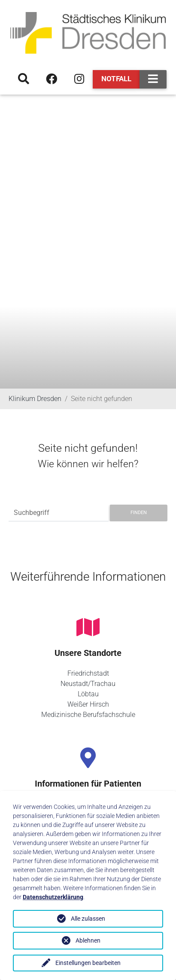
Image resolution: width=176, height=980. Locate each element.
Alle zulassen (88, 919)
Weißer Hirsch (88, 704)
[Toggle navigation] (153, 79)
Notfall (116, 79)
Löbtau (88, 694)
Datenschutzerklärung (53, 897)
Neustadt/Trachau (88, 684)
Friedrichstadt (88, 673)
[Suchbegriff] (59, 513)
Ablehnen (88, 940)
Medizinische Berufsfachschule (88, 715)
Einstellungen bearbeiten (88, 963)
